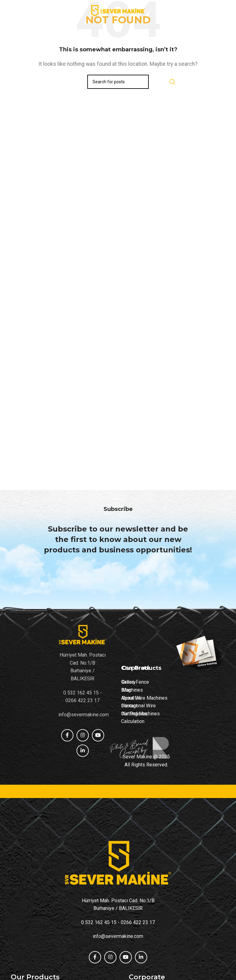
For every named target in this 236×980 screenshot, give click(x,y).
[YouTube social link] (126, 957)
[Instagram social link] (110, 957)
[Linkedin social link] (141, 957)
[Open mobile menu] (8, 11)
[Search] (118, 82)
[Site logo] (118, 10)
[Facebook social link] (95, 957)
